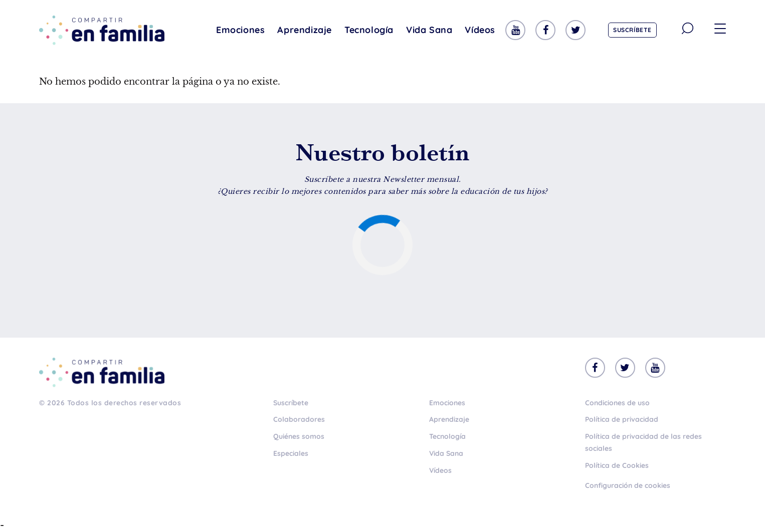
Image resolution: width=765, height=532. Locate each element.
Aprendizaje (305, 30)
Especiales (291, 453)
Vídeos (480, 30)
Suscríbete (632, 30)
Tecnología (369, 30)
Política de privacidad (622, 419)
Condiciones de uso (617, 403)
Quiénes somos (299, 436)
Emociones (240, 30)
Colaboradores (299, 419)
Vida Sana (429, 30)
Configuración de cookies (628, 485)
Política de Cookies (617, 465)
